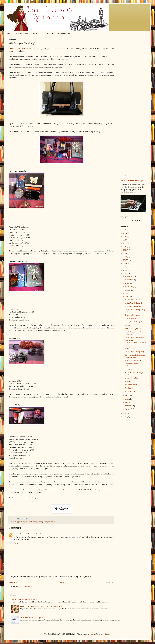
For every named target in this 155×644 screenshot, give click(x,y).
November (129, 280)
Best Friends (129, 388)
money (41, 522)
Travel (46, 33)
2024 (125, 237)
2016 (125, 263)
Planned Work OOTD (132, 300)
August (128, 290)
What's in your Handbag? (134, 360)
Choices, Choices (131, 318)
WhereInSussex (19, 534)
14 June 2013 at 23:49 (33, 534)
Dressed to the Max (132, 378)
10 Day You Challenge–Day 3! (135, 322)
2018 (125, 257)
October (128, 283)
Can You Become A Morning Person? (33, 618)
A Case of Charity (131, 385)
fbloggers (24, 522)
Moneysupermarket (50, 522)
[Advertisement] (133, 71)
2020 (125, 250)
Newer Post (13, 582)
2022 (125, 243)
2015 (125, 267)
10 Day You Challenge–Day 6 (135, 303)
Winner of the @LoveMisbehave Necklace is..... (135, 343)
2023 (125, 240)
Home (9, 33)
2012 (125, 413)
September (129, 287)
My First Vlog (130, 391)
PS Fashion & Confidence (61, 33)
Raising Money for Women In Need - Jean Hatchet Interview (41, 606)
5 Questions (129, 381)
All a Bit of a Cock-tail (133, 306)
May (127, 396)
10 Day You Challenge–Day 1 (135, 352)
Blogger (107, 634)
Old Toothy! (129, 369)
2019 (125, 253)
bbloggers (18, 522)
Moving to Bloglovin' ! (133, 329)
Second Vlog (129, 348)
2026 (125, 230)
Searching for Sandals (132, 315)
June (127, 297)
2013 (125, 274)
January (128, 409)
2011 (125, 417)
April (127, 399)
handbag (36, 522)
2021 (125, 247)
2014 (125, 270)
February (129, 406)
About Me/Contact (21, 33)
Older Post (110, 582)
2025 (125, 233)
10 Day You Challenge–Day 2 (135, 337)
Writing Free (129, 325)
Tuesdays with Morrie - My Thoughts (24, 599)
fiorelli (30, 522)
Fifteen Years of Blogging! (132, 180)
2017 (125, 260)
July (127, 293)
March (128, 402)
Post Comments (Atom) (26, 587)
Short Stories (36, 33)
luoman (93, 634)
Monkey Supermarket (17, 48)
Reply (16, 543)
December (129, 276)
